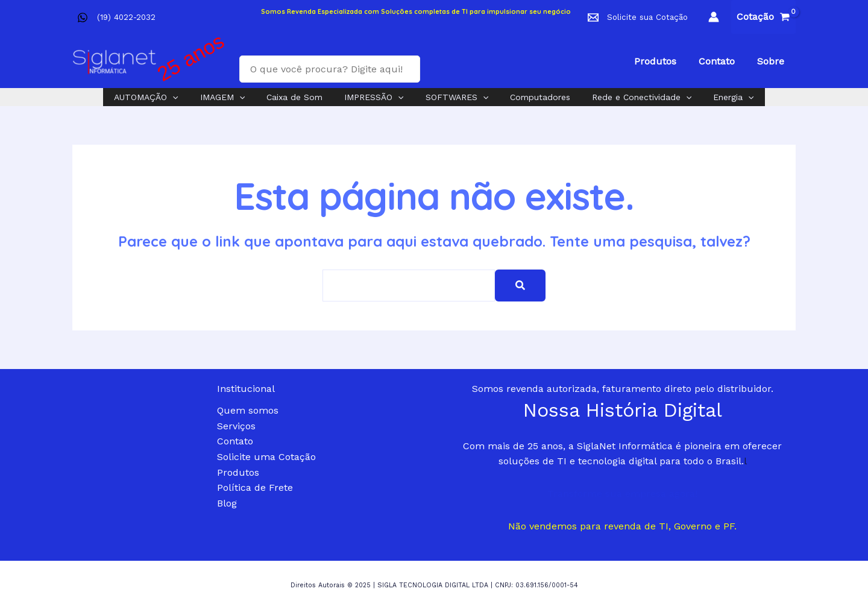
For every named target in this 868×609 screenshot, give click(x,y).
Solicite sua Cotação (647, 17)
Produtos (238, 472)
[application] (189, 97)
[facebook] (85, 17)
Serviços (236, 426)
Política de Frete (255, 488)
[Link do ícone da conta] (714, 17)
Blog (227, 503)
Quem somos (248, 410)
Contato (235, 441)
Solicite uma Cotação (266, 457)
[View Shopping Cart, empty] (763, 17)
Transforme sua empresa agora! (622, 494)
